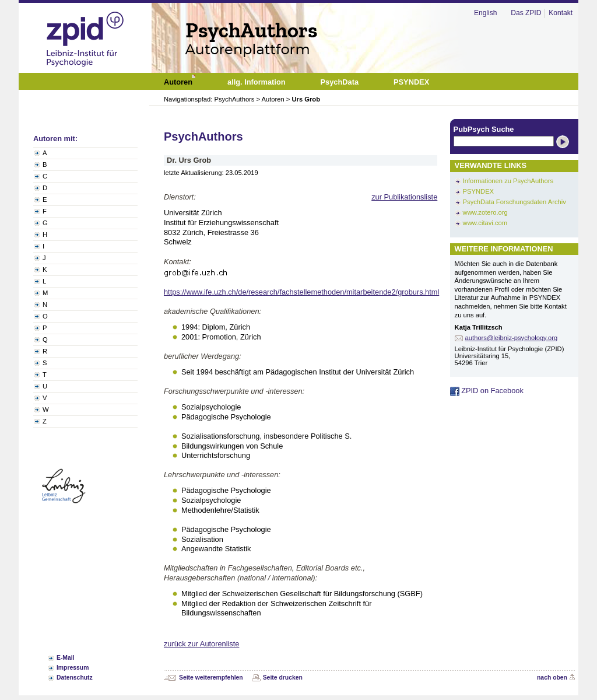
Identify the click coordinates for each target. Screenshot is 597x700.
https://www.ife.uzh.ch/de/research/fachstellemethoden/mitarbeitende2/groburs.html (301, 292)
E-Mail (66, 658)
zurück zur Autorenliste (201, 644)
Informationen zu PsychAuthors (508, 181)
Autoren (273, 99)
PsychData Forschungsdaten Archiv (515, 202)
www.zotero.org (485, 212)
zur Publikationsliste (404, 197)
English (485, 13)
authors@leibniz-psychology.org (512, 338)
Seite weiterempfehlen (211, 678)
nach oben (552, 678)
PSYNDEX (478, 191)
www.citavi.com (485, 223)
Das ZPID (526, 13)
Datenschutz (75, 678)
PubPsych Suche (484, 129)
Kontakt (561, 13)
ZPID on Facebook (487, 391)
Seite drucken (283, 678)
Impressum (73, 668)
